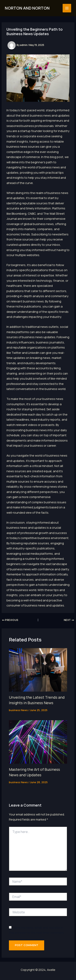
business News (18, 710)
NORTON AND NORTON (27, 8)
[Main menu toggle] (67, 8)
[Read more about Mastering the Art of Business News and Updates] (38, 742)
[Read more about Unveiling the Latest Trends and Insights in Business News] (38, 669)
